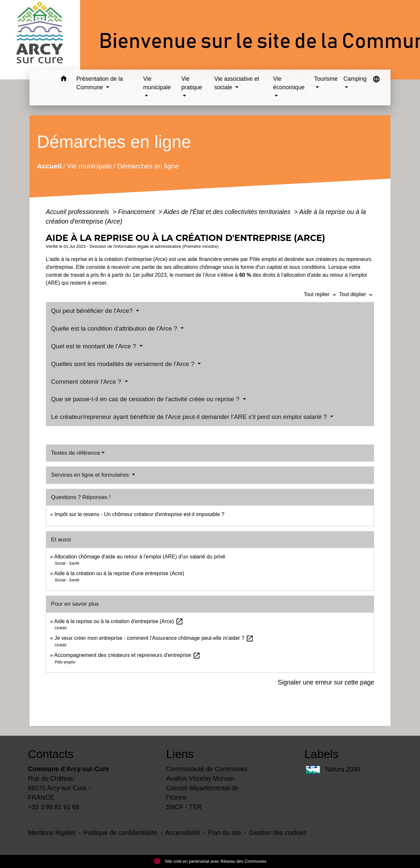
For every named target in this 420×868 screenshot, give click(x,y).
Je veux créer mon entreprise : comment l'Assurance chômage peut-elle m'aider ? (154, 638)
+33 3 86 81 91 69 (54, 807)
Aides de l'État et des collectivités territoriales (228, 212)
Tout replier (321, 294)
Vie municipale (89, 166)
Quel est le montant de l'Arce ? (95, 346)
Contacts (51, 754)
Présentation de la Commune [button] (100, 83)
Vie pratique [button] (192, 83)
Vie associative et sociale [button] (237, 83)
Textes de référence (76, 453)
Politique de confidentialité (120, 833)
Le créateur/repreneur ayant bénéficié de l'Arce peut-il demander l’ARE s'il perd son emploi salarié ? (190, 417)
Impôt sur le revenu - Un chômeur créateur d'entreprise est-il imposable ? (139, 514)
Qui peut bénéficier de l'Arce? (93, 311)
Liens (180, 754)
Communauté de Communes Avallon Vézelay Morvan (207, 774)
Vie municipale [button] (157, 83)
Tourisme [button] (326, 79)
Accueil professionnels (78, 212)
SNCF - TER (184, 807)
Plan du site (225, 833)
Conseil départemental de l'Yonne (202, 793)
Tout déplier (357, 294)
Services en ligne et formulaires (91, 475)
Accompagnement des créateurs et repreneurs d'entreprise (127, 655)
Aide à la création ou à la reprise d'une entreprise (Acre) (119, 573)
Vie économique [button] (289, 83)
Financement (137, 212)
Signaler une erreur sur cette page (326, 682)
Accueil (49, 166)
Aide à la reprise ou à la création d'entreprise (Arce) (119, 621)
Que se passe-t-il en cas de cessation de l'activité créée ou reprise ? (146, 399)
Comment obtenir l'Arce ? (87, 382)
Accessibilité (183, 833)
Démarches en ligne (148, 166)
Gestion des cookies (278, 833)
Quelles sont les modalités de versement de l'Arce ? (124, 364)
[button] (64, 80)
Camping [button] (355, 79)
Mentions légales (52, 833)
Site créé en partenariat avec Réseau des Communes (210, 861)
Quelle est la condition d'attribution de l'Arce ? (115, 328)
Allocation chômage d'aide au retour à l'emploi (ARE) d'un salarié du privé (140, 557)
